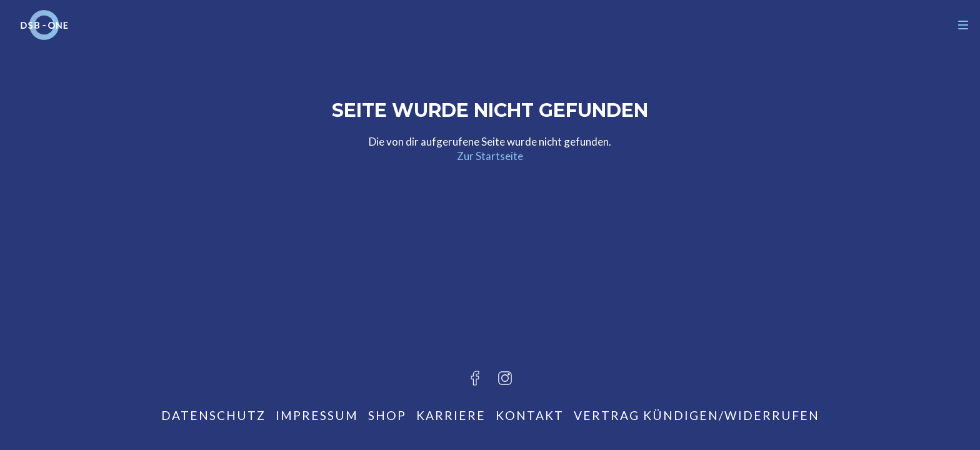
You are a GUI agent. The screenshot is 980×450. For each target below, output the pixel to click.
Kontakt (530, 415)
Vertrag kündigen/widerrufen (697, 415)
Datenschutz (213, 415)
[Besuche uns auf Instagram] (505, 378)
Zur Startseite (490, 156)
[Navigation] (963, 25)
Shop (387, 415)
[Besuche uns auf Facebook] (475, 378)
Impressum (317, 415)
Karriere (451, 415)
